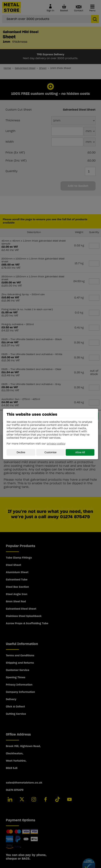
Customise (50, 452)
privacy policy (56, 444)
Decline (21, 452)
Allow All (80, 452)
